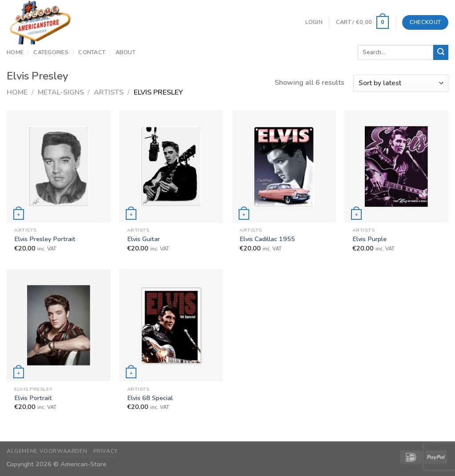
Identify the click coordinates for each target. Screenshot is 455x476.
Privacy (106, 451)
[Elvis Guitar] (171, 166)
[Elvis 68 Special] (171, 325)
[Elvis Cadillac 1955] (284, 166)
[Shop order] (401, 83)
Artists (109, 92)
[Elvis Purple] (396, 166)
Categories (51, 52)
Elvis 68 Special (150, 398)
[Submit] (441, 52)
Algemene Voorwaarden (47, 451)
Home (15, 52)
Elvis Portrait (33, 398)
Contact (92, 52)
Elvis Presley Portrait (45, 239)
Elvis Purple (369, 239)
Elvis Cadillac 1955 (267, 239)
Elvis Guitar (144, 239)
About (126, 52)
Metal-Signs (61, 92)
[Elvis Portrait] (59, 325)
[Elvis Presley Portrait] (59, 166)
